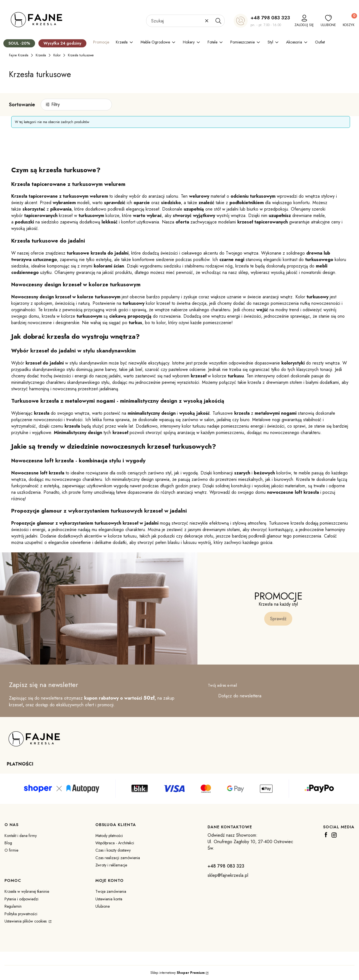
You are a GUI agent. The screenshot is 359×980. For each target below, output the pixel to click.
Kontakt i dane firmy (21, 836)
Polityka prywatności (21, 914)
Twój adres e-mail (222, 685)
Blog (8, 843)
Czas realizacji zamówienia (118, 858)
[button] (218, 21)
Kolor (57, 55)
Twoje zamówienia (111, 891)
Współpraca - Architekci (115, 843)
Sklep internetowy (178, 973)
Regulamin (13, 906)
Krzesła (41, 55)
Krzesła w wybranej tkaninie (27, 891)
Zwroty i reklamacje (111, 865)
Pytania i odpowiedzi (21, 899)
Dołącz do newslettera (240, 696)
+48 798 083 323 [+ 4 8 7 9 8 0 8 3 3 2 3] (270, 18)
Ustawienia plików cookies (26, 921)
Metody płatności (109, 836)
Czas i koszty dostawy (113, 850)
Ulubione (103, 906)
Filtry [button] (56, 104)
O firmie (11, 850)
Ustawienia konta (109, 899)
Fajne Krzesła (19, 55)
